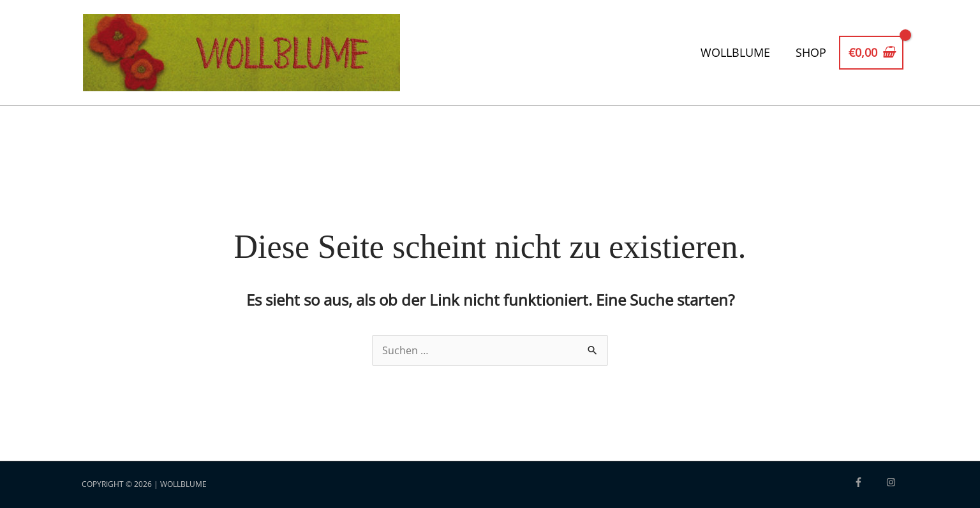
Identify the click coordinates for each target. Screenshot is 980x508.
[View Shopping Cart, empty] (871, 53)
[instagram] (893, 482)
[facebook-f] (869, 482)
